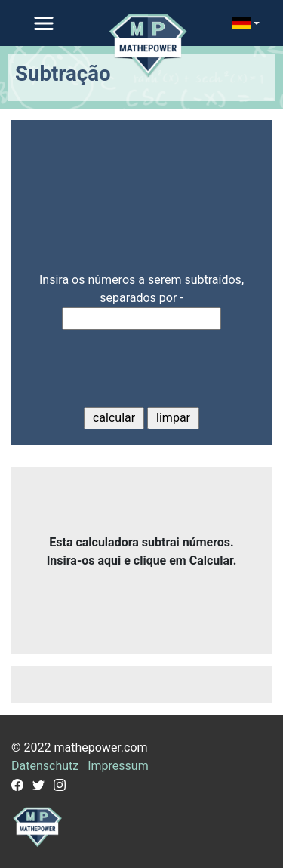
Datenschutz (45, 766)
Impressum (118, 766)
